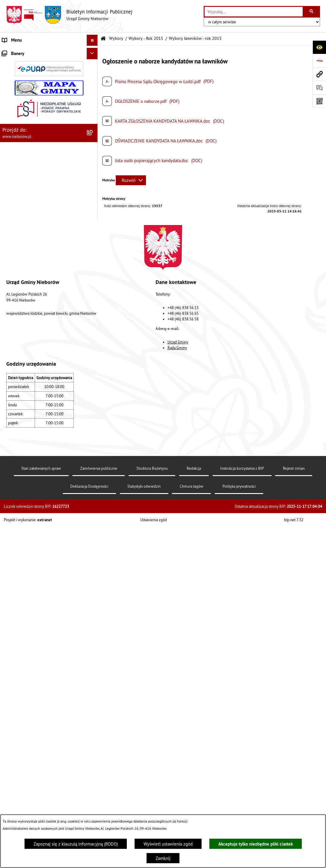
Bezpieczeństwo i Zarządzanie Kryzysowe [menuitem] (42, 236)
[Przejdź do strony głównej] (69, 15)
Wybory (116, 38)
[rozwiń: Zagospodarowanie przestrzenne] (93, 225)
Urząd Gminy (178, 785)
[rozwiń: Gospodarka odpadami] (93, 203)
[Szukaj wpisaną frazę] (312, 12)
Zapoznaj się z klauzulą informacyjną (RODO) (76, 844)
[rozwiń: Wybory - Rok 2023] (93, 360)
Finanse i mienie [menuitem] (18, 169)
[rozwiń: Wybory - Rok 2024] (93, 345)
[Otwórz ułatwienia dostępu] (319, 47)
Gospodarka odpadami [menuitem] (23, 202)
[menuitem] (49, 67)
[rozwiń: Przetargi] (93, 147)
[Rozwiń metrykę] (131, 180)
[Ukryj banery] (92, 575)
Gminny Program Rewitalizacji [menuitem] (30, 304)
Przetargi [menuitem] (11, 146)
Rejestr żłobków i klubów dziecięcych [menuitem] (38, 292)
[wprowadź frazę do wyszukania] (254, 12)
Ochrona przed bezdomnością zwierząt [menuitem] (39, 191)
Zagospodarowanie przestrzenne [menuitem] (33, 225)
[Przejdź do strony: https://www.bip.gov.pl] (319, 61)
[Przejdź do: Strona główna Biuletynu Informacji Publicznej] (103, 39)
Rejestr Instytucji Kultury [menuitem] (26, 281)
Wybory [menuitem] (9, 315)
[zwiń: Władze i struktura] (93, 52)
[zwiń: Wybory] (93, 315)
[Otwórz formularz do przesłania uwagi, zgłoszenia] (319, 88)
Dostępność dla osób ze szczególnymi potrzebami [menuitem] (38, 559)
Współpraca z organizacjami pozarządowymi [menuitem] (44, 247)
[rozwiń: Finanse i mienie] (93, 169)
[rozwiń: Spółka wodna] (93, 533)
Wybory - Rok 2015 (146, 38)
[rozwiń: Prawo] (93, 158)
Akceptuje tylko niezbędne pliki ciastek (256, 844)
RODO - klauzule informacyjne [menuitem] (31, 544)
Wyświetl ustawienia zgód (168, 844)
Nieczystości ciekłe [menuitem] (20, 214)
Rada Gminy (177, 791)
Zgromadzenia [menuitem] (16, 259)
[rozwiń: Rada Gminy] (93, 96)
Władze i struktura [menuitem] (19, 51)
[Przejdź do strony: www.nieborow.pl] (319, 74)
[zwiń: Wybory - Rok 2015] (93, 435)
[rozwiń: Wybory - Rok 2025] (93, 330)
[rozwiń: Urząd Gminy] (93, 66)
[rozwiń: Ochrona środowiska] (93, 180)
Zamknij (163, 858)
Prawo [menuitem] (8, 158)
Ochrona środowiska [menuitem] (21, 180)
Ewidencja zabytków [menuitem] (22, 270)
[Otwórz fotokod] (319, 101)
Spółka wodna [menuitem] (16, 533)
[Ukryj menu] (92, 40)
